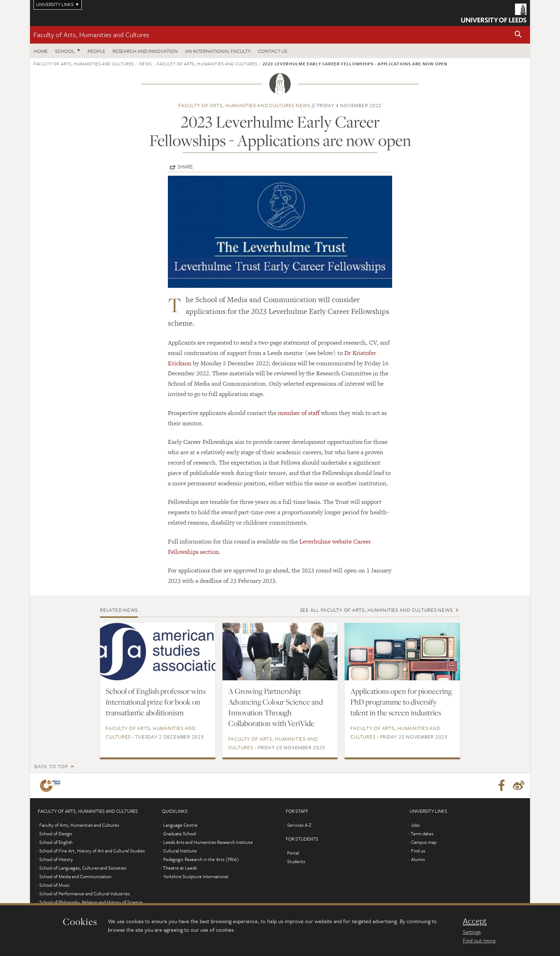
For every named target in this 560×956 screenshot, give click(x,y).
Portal (293, 853)
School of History (56, 859)
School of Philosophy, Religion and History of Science (91, 902)
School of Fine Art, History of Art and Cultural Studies (92, 851)
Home (41, 51)
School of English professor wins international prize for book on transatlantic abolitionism (156, 702)
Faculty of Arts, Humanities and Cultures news (244, 105)
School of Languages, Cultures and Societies (83, 868)
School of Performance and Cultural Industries (84, 894)
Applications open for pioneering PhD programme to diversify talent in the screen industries (401, 702)
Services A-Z (299, 825)
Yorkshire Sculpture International (196, 876)
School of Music (55, 885)
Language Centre (180, 825)
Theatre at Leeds (180, 868)
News (145, 64)
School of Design (56, 834)
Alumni (418, 859)
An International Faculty (218, 51)
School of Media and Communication (75, 876)
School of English (56, 842)
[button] (518, 35)
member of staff (299, 413)
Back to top (51, 766)
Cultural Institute (180, 851)
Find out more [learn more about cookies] (479, 940)
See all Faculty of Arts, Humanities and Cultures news (376, 610)
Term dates (422, 834)
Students (296, 861)
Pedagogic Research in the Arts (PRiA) (201, 859)
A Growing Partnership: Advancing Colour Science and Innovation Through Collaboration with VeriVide (276, 707)
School (65, 51)
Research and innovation (145, 51)
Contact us (272, 51)
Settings (472, 932)
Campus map (424, 842)
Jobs (415, 825)
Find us (418, 851)
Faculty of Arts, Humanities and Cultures (91, 34)
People (96, 51)
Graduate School (180, 834)
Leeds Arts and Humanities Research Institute (208, 842)
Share (185, 166)
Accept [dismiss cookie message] (475, 921)
